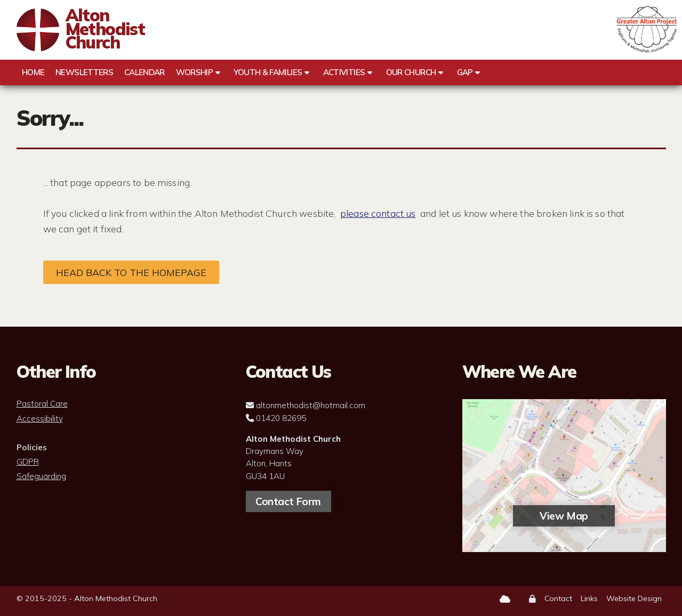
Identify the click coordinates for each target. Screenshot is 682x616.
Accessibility (40, 419)
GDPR (28, 462)
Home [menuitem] (33, 72)
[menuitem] (532, 599)
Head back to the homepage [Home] (131, 272)
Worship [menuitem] (195, 72)
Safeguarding (41, 476)
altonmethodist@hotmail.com (311, 405)
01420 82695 (281, 418)
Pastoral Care (42, 404)
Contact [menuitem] (558, 598)
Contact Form (288, 501)
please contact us (378, 213)
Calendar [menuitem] (145, 72)
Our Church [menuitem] (411, 72)
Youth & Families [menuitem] (268, 72)
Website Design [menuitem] (634, 598)
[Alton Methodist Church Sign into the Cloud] (505, 599)
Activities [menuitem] (344, 72)
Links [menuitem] (589, 598)
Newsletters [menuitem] (84, 72)
